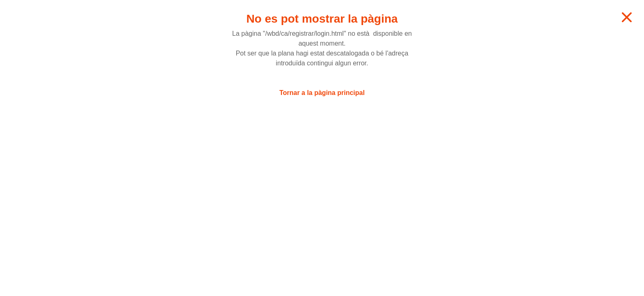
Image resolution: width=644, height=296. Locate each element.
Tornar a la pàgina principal (322, 93)
